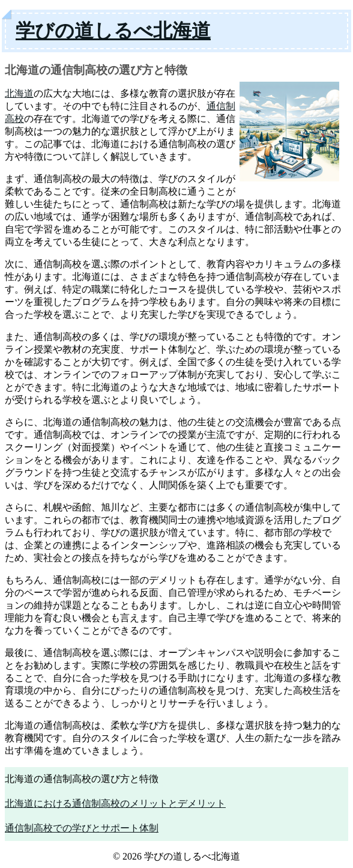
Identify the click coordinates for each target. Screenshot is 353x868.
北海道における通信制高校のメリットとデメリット (115, 803)
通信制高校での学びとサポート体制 (82, 828)
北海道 (19, 93)
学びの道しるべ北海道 (113, 31)
